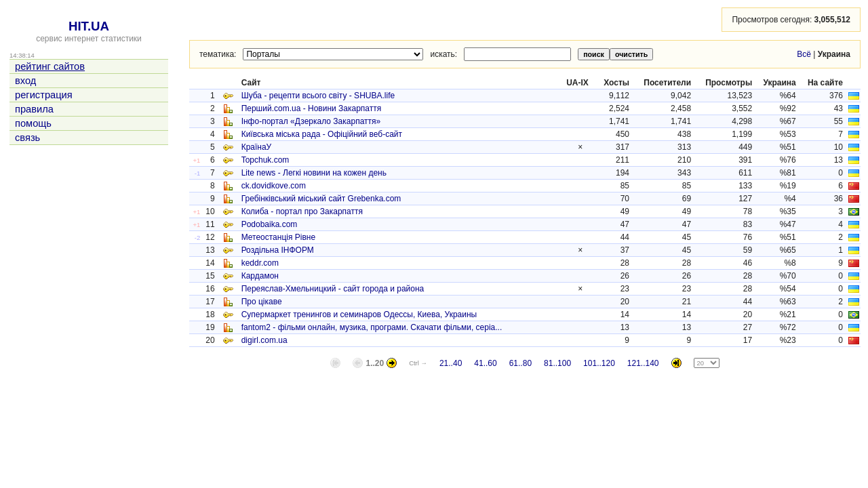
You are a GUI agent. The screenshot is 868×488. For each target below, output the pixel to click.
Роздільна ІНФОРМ (278, 250)
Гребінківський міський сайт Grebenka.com (321, 199)
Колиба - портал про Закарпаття (302, 211)
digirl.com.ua (264, 340)
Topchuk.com (265, 160)
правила (34, 109)
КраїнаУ (257, 147)
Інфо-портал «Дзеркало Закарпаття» (311, 121)
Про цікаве (262, 302)
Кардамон (260, 276)
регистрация (44, 95)
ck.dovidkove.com (274, 186)
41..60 (485, 363)
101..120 (599, 363)
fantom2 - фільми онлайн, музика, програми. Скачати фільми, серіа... (372, 327)
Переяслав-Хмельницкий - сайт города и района (333, 289)
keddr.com (260, 263)
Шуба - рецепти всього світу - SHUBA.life (318, 96)
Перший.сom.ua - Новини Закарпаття (312, 108)
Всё (804, 54)
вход (25, 81)
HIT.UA (89, 26)
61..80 (520, 363)
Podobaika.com (270, 224)
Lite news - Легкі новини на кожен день (314, 173)
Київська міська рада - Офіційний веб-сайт (322, 134)
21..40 (451, 363)
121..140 (643, 363)
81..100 (557, 363)
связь (27, 138)
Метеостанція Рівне (279, 237)
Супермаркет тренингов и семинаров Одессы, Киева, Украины (359, 314)
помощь (33, 123)
